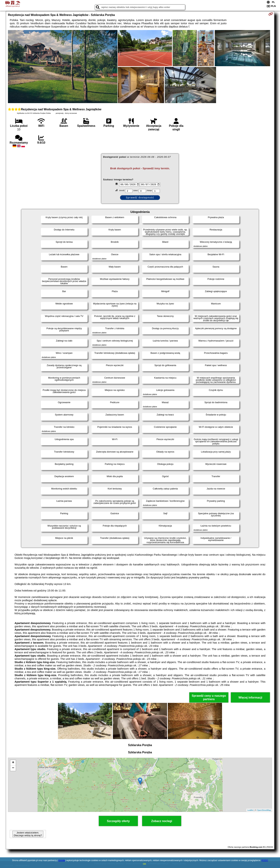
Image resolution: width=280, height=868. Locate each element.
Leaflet (250, 810)
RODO (265, 860)
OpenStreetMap (264, 810)
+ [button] (13, 763)
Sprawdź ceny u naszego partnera (209, 697)
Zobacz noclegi (162, 821)
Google (62, 860)
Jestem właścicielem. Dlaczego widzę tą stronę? (28, 834)
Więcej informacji (250, 698)
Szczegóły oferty (118, 821)
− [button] (13, 768)
